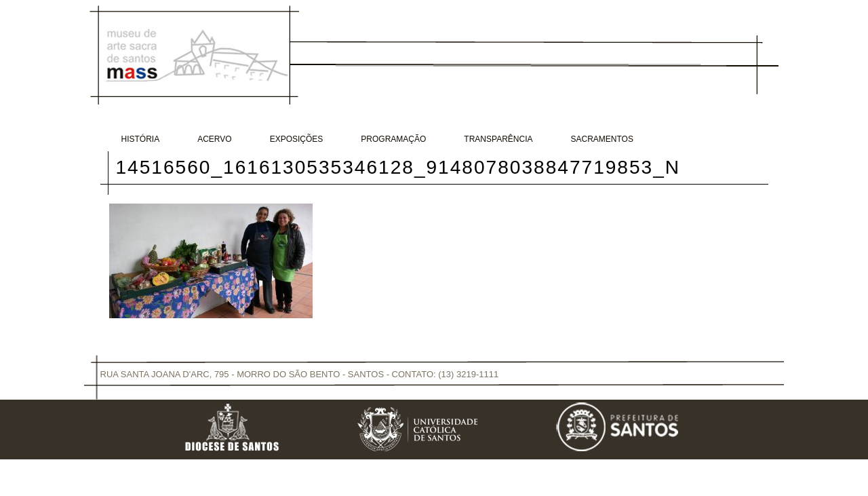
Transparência (498, 139)
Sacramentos (602, 139)
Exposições (297, 139)
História (141, 139)
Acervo (214, 139)
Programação (393, 139)
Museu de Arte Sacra (194, 54)
